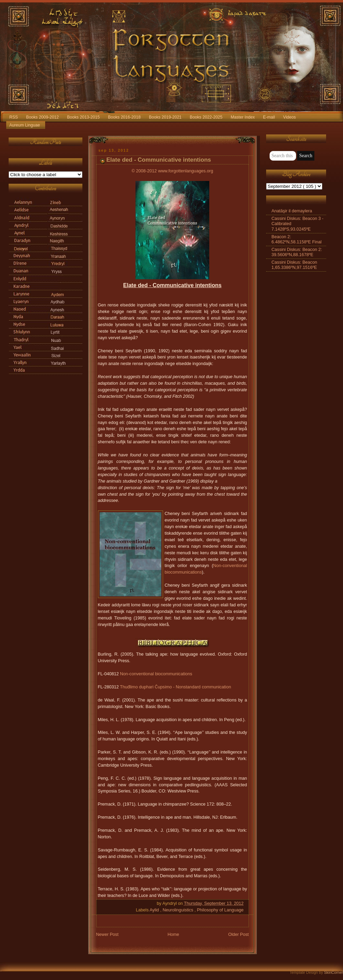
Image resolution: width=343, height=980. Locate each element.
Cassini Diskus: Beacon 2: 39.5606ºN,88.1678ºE (297, 252)
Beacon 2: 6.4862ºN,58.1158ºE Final (297, 239)
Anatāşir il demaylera (292, 211)
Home (173, 934)
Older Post (239, 934)
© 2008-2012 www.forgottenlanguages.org (172, 171)
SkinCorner (334, 972)
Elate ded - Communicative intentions (159, 160)
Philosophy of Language (220, 910)
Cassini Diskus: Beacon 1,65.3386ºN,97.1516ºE (294, 265)
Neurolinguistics (179, 910)
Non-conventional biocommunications (156, 674)
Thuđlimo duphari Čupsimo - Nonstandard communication (175, 687)
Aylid (155, 910)
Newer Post (107, 934)
